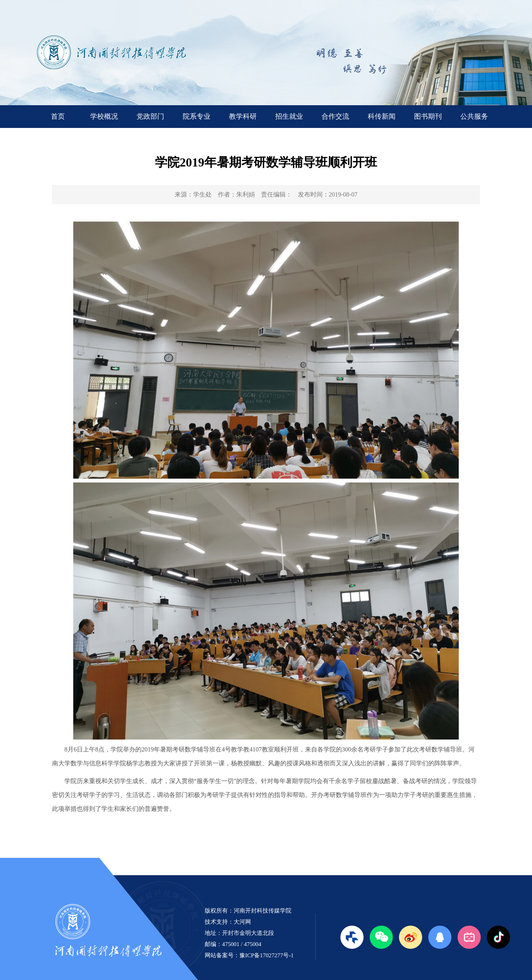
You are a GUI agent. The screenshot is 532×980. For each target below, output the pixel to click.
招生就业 (289, 116)
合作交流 (335, 116)
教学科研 (243, 116)
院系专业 (197, 116)
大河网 (242, 922)
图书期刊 (428, 116)
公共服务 (474, 116)
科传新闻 (382, 116)
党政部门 (150, 116)
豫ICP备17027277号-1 (267, 955)
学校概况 (104, 116)
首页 (58, 116)
